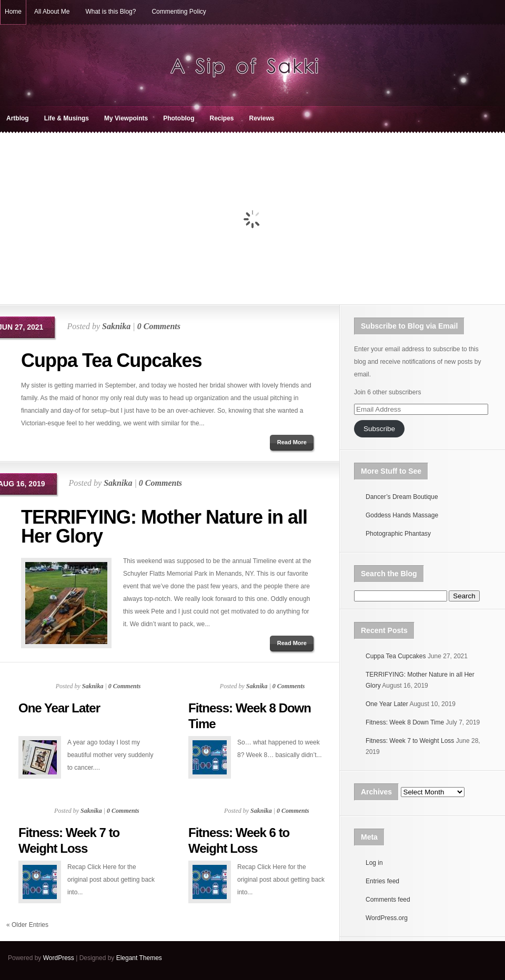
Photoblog (179, 118)
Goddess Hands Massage (402, 515)
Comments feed (388, 900)
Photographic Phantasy (398, 534)
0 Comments (159, 326)
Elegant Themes (139, 958)
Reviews (262, 118)
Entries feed (382, 881)
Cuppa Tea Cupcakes (111, 360)
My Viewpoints (126, 118)
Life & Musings (67, 118)
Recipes (221, 118)
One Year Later (59, 708)
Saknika (116, 326)
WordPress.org (387, 918)
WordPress (59, 958)
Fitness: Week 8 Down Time (405, 722)
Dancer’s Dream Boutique (402, 497)
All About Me (52, 12)
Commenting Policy (179, 12)
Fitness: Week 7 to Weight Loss (410, 741)
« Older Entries (27, 925)
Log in (374, 863)
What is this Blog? (110, 12)
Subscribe (379, 429)
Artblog (18, 118)
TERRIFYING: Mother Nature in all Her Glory (164, 527)
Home (13, 12)
